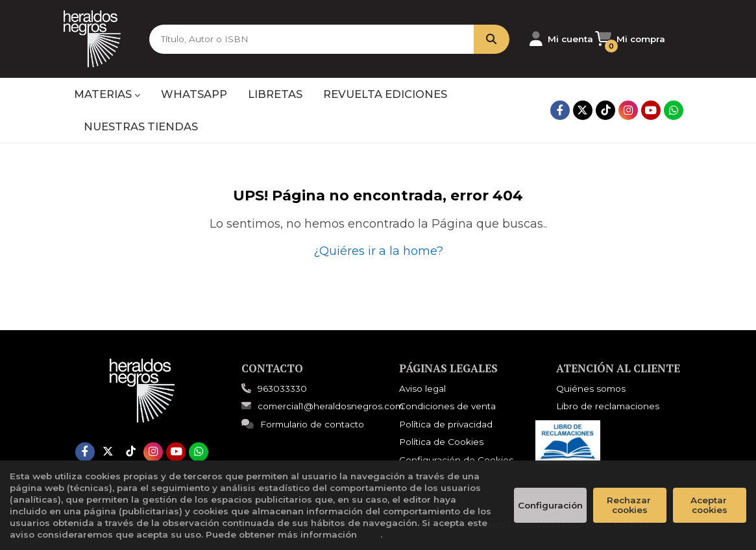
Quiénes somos (591, 389)
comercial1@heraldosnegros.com (323, 406)
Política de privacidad (446, 424)
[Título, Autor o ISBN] (307, 39)
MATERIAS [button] (107, 94)
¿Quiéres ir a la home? (378, 251)
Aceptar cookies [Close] (710, 505)
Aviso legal (422, 389)
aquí (370, 534)
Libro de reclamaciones (608, 406)
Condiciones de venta (447, 406)
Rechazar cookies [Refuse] (630, 505)
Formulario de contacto (303, 424)
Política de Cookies (441, 442)
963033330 (282, 389)
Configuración (550, 505)
